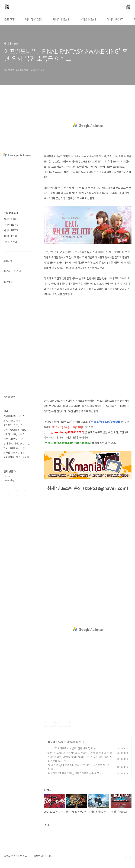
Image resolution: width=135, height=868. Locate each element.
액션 (18, 457)
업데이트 (8, 443)
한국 (6, 448)
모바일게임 (9, 457)
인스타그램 (15, 493)
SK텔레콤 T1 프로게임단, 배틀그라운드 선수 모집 (73, 773)
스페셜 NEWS (88, 19)
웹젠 (18, 421)
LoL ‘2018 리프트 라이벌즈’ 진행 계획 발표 (70, 748)
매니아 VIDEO (34, 19)
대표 (14, 434)
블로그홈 (9, 19)
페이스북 (7, 493)
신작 (20, 439)
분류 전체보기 (11, 213)
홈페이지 (14, 448)
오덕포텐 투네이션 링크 (15, 856)
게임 (12, 421)
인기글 (17, 271)
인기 (16, 425)
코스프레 (8, 425)
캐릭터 (7, 434)
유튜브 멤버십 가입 (43, 856)
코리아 (15, 452)
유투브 (23, 493)
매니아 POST (115, 19)
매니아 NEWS (61, 19)
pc (22, 443)
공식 (22, 425)
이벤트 (13, 439)
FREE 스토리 (10, 242)
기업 (27, 443)
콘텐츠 (21, 416)
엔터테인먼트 (10, 416)
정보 (22, 452)
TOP (128, 857)
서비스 (21, 434)
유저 (22, 448)
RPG (6, 421)
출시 (6, 430)
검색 (120, 7)
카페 (16, 443)
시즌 (23, 430)
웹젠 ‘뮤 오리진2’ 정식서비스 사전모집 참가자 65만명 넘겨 (78, 753)
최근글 (7, 271)
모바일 (7, 452)
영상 (6, 439)
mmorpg (14, 430)
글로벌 (26, 457)
